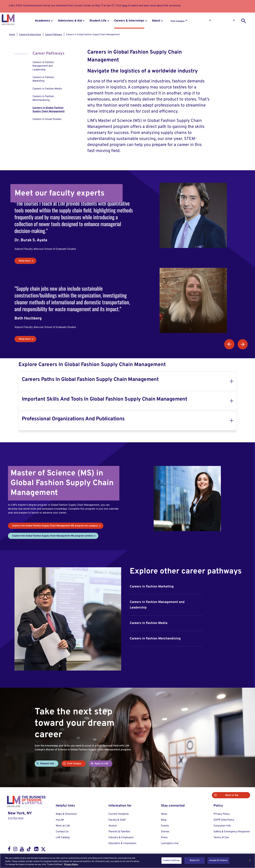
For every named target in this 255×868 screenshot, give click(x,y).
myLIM (60, 820)
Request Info (201, 21)
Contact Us (62, 832)
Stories (165, 832)
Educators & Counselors (122, 843)
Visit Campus (178, 21)
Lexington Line (170, 843)
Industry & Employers (121, 838)
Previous (229, 344)
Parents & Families (119, 832)
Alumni (113, 826)
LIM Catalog (63, 838)
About (156, 21)
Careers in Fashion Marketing (43, 79)
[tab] (127, 381)
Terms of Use (221, 838)
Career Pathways (54, 35)
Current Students (119, 814)
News (164, 814)
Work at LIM (63, 826)
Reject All (195, 860)
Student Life (98, 21)
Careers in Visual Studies (47, 119)
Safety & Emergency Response (232, 832)
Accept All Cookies (218, 860)
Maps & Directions (66, 814)
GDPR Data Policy (224, 820)
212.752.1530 (16, 818)
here (125, 6)
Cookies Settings (171, 860)
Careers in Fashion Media (47, 89)
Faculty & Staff (117, 820)
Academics (43, 21)
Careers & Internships (129, 21)
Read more (25, 261)
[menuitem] (49, 66)
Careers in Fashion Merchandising (43, 98)
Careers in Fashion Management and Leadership (43, 66)
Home (12, 35)
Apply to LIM (225, 21)
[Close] (250, 860)
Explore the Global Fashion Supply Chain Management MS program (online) (53, 536)
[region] (127, 861)
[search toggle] (244, 21)
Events (165, 826)
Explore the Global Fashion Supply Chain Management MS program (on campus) (55, 526)
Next (243, 344)
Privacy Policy (222, 814)
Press (164, 838)
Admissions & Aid (70, 21)
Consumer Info (222, 826)
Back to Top (237, 795)
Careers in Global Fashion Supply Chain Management (49, 110)
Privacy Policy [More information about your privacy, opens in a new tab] (71, 865)
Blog (164, 820)
